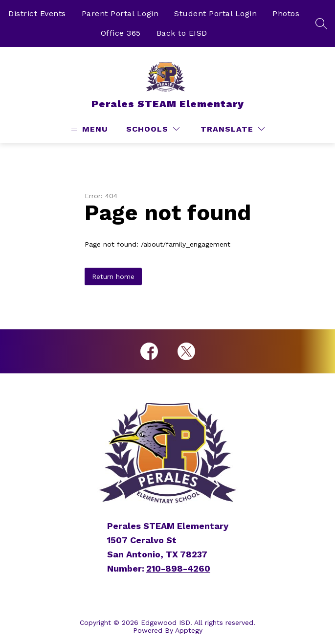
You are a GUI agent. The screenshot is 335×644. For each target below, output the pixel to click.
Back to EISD (182, 33)
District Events (37, 13)
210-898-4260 (178, 568)
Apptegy (189, 630)
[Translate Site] (233, 129)
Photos (286, 13)
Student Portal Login (215, 13)
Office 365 (121, 33)
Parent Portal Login (120, 13)
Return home (113, 276)
